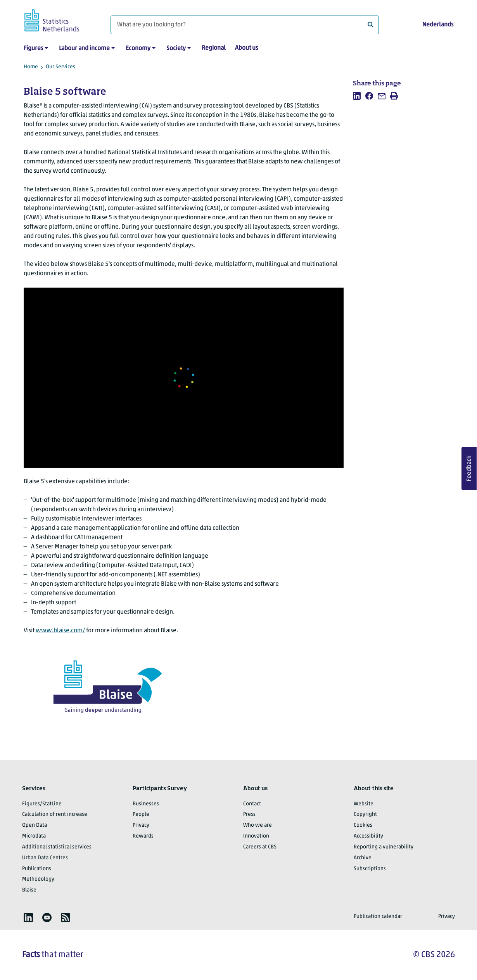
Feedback (469, 468)
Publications (37, 869)
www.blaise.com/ (60, 631)
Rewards (143, 836)
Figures (33, 49)
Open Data (35, 825)
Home (31, 67)
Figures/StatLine (42, 804)
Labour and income (84, 49)
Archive (363, 858)
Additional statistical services (57, 847)
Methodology (38, 879)
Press (249, 814)
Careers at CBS (260, 847)
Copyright (365, 814)
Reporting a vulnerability (384, 847)
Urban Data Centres (45, 858)
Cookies (363, 825)
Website (364, 804)
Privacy (141, 825)
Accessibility (368, 836)
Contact (252, 804)
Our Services (60, 67)
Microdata (34, 836)
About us (246, 48)
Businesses (146, 804)
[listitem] (357, 96)
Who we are (258, 825)
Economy (138, 49)
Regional (214, 48)
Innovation (256, 836)
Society (176, 49)
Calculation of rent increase (55, 814)
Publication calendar (378, 917)
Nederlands (438, 25)
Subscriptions (370, 869)
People (141, 814)
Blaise (29, 890)
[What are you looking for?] (245, 25)
